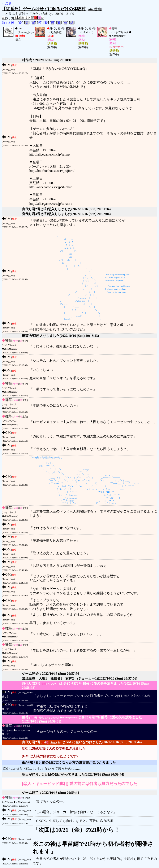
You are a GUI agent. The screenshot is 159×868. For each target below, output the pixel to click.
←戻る (7, 4)
